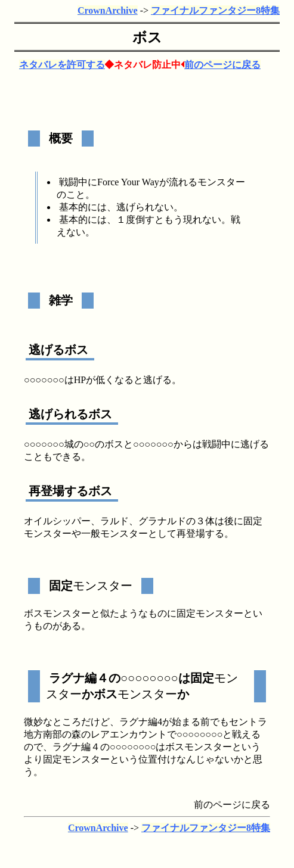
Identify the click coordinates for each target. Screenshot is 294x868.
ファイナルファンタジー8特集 (215, 10)
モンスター (221, 182)
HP (80, 380)
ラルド (114, 521)
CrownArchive (108, 10)
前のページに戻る (222, 65)
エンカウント (138, 734)
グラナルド (162, 521)
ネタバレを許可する (62, 65)
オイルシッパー (57, 521)
